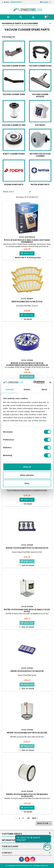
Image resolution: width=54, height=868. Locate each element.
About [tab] (44, 389)
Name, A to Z (17, 192)
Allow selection (27, 475)
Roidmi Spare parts (14, 185)
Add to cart (27, 253)
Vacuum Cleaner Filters (14, 125)
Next (35, 818)
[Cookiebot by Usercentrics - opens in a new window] (34, 382)
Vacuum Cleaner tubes (14, 94)
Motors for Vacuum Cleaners (40, 155)
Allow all (27, 467)
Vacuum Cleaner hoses (40, 66)
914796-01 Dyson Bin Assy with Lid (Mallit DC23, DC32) (27, 611)
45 (28, 818)
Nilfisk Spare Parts (40, 185)
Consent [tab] (10, 389)
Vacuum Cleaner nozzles (40, 95)
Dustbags (40, 125)
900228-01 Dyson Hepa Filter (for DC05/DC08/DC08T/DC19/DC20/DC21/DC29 (27, 364)
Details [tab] (27, 389)
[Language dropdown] (46, 2)
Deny (27, 483)
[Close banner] (50, 382)
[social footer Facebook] (21, 859)
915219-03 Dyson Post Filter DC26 (27, 671)
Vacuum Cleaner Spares (14, 66)
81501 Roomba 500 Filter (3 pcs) (27, 302)
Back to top (44, 823)
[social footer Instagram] (33, 859)
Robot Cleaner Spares (14, 154)
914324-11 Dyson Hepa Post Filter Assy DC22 (27, 548)
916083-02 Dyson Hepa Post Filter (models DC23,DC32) (27, 795)
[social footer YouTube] (27, 859)
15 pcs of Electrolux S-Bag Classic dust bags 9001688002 (27, 241)
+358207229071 (16, 2)
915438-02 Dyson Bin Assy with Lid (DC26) (27, 733)
